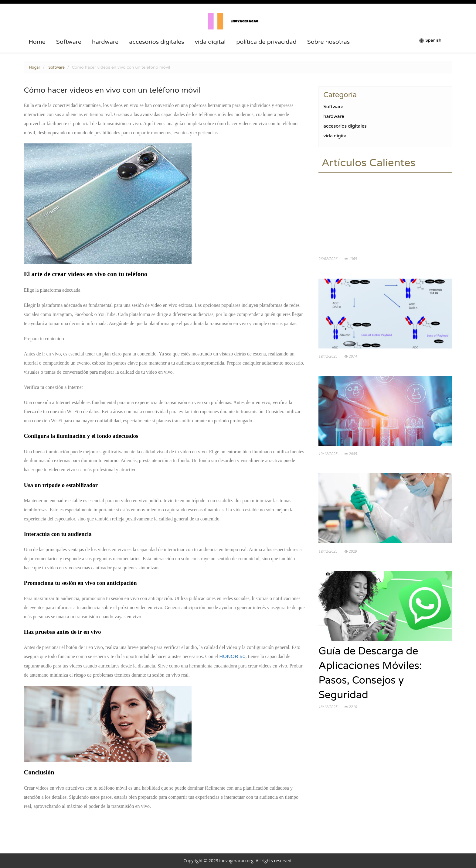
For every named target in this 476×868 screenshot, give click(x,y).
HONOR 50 (232, 657)
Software (69, 42)
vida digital (210, 42)
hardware (105, 42)
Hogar (34, 67)
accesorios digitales (156, 42)
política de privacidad (266, 42)
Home (37, 42)
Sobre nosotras (328, 42)
